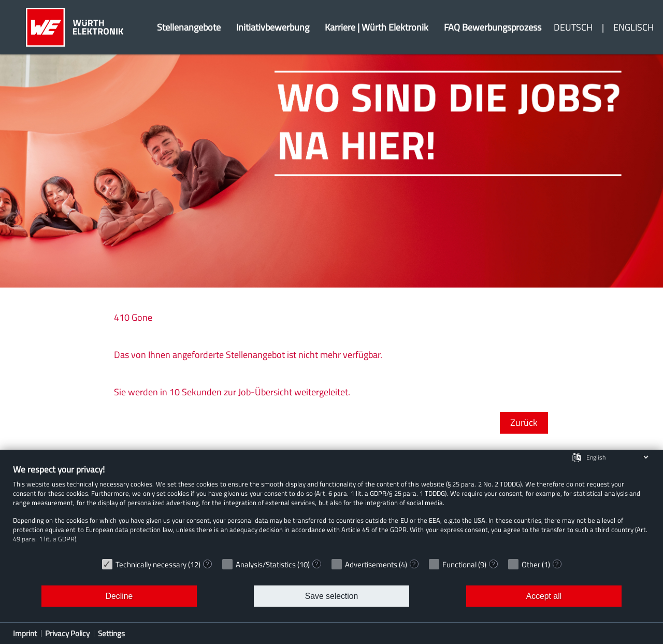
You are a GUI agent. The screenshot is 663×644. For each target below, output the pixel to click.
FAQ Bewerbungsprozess (493, 27)
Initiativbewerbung (273, 27)
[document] (331, 508)
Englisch (633, 27)
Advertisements (371, 564)
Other (531, 564)
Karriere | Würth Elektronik (377, 27)
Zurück (524, 423)
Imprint (25, 633)
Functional (459, 564)
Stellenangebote (189, 27)
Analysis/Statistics (266, 564)
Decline (119, 596)
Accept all (544, 596)
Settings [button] (111, 633)
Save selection (331, 596)
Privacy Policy (67, 633)
